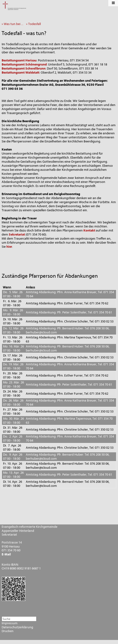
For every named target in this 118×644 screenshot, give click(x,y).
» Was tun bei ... (14, 24)
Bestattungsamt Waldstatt (20, 73)
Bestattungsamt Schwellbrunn (24, 68)
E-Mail (6, 554)
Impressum (10, 623)
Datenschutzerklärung (17, 627)
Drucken (8, 631)
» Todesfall (34, 24)
